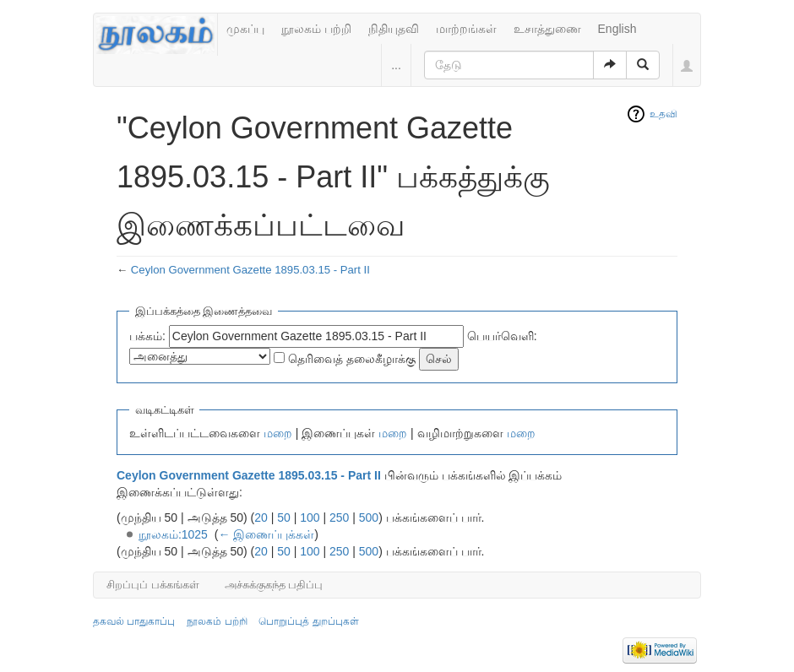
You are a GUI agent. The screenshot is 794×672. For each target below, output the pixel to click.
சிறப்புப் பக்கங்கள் (153, 585)
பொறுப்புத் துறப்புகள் (308, 621)
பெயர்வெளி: (502, 336)
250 (339, 518)
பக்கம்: (147, 336)
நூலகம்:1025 (173, 534)
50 (284, 518)
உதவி (663, 114)
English (617, 29)
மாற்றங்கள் (466, 29)
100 (310, 518)
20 (261, 518)
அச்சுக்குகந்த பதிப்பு (274, 585)
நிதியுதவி (394, 29)
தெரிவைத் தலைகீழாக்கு (352, 359)
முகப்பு (245, 29)
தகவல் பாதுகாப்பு (134, 621)
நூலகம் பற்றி (316, 29)
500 (369, 518)
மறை (278, 433)
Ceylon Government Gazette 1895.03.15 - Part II (250, 270)
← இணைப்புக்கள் (266, 534)
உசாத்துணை (547, 29)
